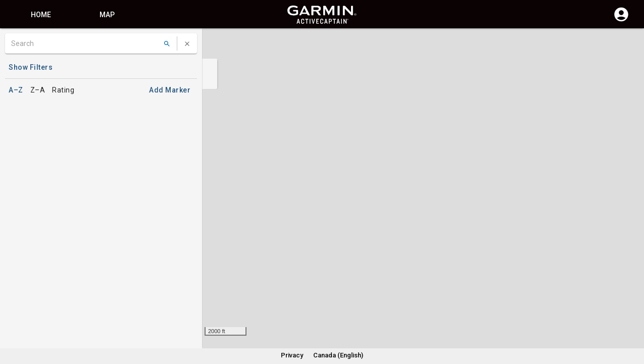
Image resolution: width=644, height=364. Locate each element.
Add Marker (170, 90)
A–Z (16, 90)
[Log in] (621, 20)
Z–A (38, 90)
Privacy (292, 355)
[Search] (85, 43)
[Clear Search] (187, 44)
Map (107, 15)
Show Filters (31, 67)
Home (41, 15)
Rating (63, 90)
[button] (631, 318)
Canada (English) (338, 355)
